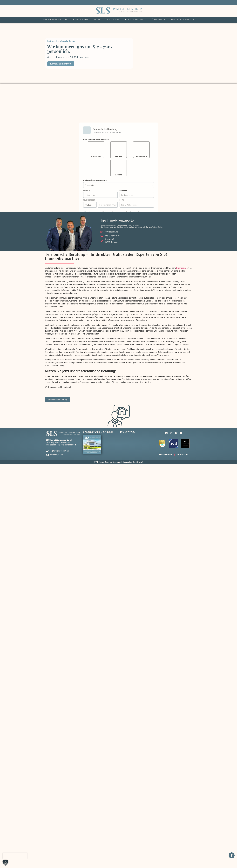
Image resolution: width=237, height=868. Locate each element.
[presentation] (15, 856)
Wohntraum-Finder (136, 20)
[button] (5, 863)
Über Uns (159, 20)
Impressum (183, 455)
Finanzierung (81, 20)
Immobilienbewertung (55, 20)
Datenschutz (166, 455)
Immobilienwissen (183, 20)
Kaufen (98, 20)
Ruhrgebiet (181, 268)
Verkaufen (113, 20)
